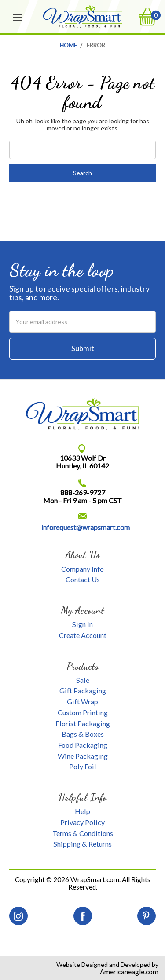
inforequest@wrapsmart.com (86, 527)
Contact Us (83, 579)
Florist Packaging (83, 723)
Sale (83, 680)
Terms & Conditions (83, 833)
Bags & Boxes (83, 734)
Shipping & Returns (82, 844)
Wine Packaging (83, 756)
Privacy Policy (82, 822)
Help (82, 811)
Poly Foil (83, 766)
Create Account (83, 635)
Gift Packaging (83, 690)
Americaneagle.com (129, 972)
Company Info (82, 569)
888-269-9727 (83, 492)
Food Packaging (83, 745)
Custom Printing (83, 712)
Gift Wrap (82, 701)
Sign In (82, 624)
